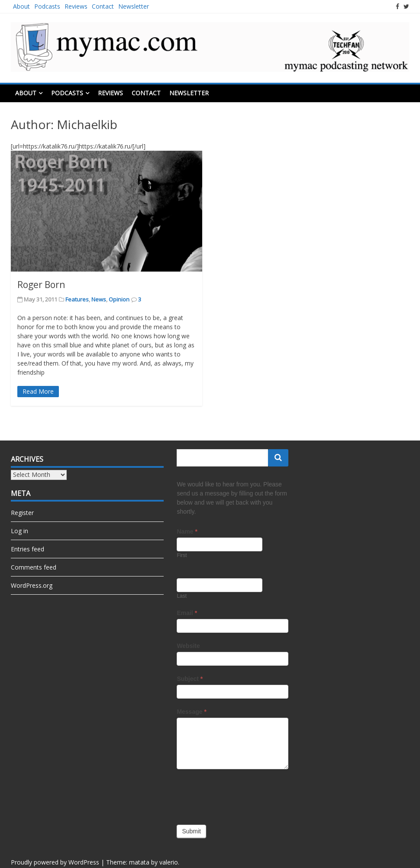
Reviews (76, 6)
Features (77, 299)
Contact (103, 6)
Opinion (119, 299)
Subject (190, 679)
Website (188, 646)
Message (192, 712)
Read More (38, 391)
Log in (19, 531)
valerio (169, 862)
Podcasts (47, 6)
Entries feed (27, 549)
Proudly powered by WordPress (55, 862)
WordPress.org (32, 585)
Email (187, 613)
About (21, 6)
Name (187, 531)
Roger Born (41, 285)
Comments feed (34, 567)
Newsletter (134, 6)
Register (22, 513)
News (99, 299)
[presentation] (242, 795)
